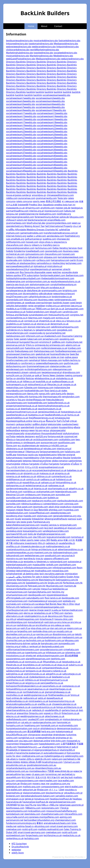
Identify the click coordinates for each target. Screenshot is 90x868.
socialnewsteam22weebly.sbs (52, 128)
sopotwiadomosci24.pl (18, 269)
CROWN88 (11, 805)
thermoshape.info (52, 397)
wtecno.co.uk (13, 716)
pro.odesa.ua (58, 625)
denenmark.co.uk (59, 324)
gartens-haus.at (70, 710)
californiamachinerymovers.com (23, 649)
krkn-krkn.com (58, 741)
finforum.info (13, 607)
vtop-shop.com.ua (40, 628)
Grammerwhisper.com (38, 366)
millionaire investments (25, 543)
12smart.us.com (72, 762)
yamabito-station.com (67, 796)
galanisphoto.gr (14, 793)
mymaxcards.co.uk (16, 668)
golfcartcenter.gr (33, 239)
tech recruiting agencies (52, 574)
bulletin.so (53, 498)
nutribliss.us (29, 492)
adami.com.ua (73, 345)
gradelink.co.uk (14, 324)
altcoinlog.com (42, 826)
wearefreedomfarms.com (19, 537)
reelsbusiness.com (16, 336)
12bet (61, 790)
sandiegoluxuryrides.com (56, 531)
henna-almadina (54, 458)
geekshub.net (43, 354)
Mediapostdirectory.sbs (66, 44)
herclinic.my (58, 592)
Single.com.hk (55, 583)
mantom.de (70, 586)
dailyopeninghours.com (65, 552)
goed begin (76, 303)
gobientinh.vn (13, 722)
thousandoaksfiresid (52, 433)
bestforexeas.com (15, 808)
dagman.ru (29, 330)
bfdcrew (62, 455)
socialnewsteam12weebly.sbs (52, 113)
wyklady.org (69, 601)
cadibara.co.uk (48, 479)
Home (31, 26)
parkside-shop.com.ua (44, 631)
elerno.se (28, 613)
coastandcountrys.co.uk (18, 549)
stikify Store (18, 853)
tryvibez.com (74, 348)
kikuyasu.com (77, 217)
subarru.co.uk (76, 665)
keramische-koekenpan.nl (29, 753)
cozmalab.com (14, 604)
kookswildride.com (34, 391)
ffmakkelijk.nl (13, 750)
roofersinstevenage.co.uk (54, 348)
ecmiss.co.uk (63, 318)
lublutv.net (70, 211)
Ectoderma (19, 251)
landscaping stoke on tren (51, 357)
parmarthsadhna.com (17, 211)
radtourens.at (30, 698)
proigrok (71, 455)
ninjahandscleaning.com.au (20, 768)
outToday (11, 436)
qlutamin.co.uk (31, 473)
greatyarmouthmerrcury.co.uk (22, 412)
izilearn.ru (37, 245)
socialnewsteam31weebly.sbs (21, 144)
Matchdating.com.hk (27, 580)
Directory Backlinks (16, 62)
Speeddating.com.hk (36, 583)
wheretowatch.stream (17, 372)
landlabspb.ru (13, 363)
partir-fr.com (77, 260)
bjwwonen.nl (27, 750)
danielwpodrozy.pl (33, 449)
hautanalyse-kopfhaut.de (35, 802)
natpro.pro (57, 759)
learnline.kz (29, 559)
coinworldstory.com (53, 504)
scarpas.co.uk (13, 409)
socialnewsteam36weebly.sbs (52, 150)
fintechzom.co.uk (70, 713)
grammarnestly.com (46, 198)
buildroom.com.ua (55, 640)
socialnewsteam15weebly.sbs (21, 119)
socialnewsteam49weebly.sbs (21, 171)
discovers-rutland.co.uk (54, 671)
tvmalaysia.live (62, 418)
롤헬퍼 (40, 823)
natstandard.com (58, 562)
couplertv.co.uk (14, 482)
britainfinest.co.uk (15, 683)
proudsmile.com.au (16, 765)
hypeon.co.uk (29, 324)
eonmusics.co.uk (34, 662)
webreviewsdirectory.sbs (19, 47)
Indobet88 (23, 205)
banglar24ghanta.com (40, 592)
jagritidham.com (67, 565)
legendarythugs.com (66, 492)
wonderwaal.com (15, 369)
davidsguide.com (37, 595)
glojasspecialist (58, 430)
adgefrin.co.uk (76, 488)
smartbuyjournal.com (17, 610)
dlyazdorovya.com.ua (63, 634)
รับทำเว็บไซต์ (63, 421)
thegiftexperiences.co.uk (41, 418)
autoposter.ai (75, 562)
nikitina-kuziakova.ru (32, 504)
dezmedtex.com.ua (16, 634)
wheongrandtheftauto (56, 519)
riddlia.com (12, 198)
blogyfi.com (56, 312)
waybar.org (38, 501)
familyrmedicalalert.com (53, 275)
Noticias (30, 378)
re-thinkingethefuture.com (38, 369)
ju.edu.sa (56, 610)
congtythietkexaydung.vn (63, 284)
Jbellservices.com (75, 275)
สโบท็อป (44, 464)
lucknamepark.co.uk (16, 384)
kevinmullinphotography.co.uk (54, 406)
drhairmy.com (33, 208)
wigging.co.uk (33, 683)
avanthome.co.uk (15, 680)
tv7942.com (58, 613)
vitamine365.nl (67, 750)
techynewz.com (74, 263)
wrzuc (46, 430)
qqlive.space (71, 357)
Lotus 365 (45, 540)
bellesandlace (13, 430)
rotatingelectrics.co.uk (36, 616)
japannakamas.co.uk (38, 689)
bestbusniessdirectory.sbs (19, 41)
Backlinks (73, 171)
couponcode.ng (37, 333)
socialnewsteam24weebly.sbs (52, 131)
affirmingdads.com (16, 598)
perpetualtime (13, 774)
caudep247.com (36, 719)
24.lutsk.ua (29, 375)
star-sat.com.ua (58, 628)
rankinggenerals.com (65, 300)
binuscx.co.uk (74, 321)
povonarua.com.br (16, 345)
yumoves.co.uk (49, 665)
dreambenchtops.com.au (48, 768)
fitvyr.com (68, 616)
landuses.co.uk (34, 668)
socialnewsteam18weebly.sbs (52, 122)
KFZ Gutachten (19, 844)
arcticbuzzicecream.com (46, 439)
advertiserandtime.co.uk (70, 549)
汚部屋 (51, 771)
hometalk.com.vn (49, 725)
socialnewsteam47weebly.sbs (21, 168)
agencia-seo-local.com (18, 284)
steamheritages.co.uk (60, 689)
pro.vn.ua (11, 625)
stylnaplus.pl (40, 266)
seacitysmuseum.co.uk (50, 409)
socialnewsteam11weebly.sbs (21, 113)
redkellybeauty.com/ (17, 719)
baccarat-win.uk (25, 439)
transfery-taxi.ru (51, 245)
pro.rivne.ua (64, 622)
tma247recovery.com (17, 297)
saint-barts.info (58, 394)
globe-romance (60, 461)
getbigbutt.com (14, 787)
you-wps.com (26, 741)
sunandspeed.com (38, 315)
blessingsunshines (42, 461)
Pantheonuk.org (41, 522)
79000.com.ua (43, 309)
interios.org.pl (37, 211)
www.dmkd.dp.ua (64, 771)
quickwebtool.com (16, 835)
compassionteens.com (27, 780)
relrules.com (50, 449)
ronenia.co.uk (13, 476)
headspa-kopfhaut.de (61, 799)
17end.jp (64, 808)
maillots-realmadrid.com (51, 829)
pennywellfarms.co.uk (52, 683)
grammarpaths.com (52, 290)
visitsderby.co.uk (64, 378)
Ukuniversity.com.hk (17, 586)
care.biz (10, 351)
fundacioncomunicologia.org (21, 823)
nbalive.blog (59, 263)
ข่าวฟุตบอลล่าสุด (70, 201)
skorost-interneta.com (39, 327)
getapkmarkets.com (46, 330)
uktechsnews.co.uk (55, 716)
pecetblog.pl (60, 528)
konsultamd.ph (36, 622)
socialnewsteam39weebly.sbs (21, 156)
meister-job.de (63, 208)
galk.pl (38, 375)
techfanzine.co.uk (53, 835)
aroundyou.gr (39, 195)
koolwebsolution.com (17, 513)
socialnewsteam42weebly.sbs (52, 159)
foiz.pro (22, 400)
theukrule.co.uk (14, 665)
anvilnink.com (48, 208)
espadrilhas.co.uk (32, 482)
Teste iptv (62, 198)
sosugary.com (55, 601)
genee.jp (29, 799)
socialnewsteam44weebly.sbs (52, 162)
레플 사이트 (69, 540)
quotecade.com (14, 260)
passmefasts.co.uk (52, 686)
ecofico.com (50, 501)
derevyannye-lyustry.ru (69, 728)
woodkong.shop (14, 516)
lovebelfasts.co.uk (15, 662)
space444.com (13, 777)
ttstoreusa (22, 455)
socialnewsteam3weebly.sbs (21, 101)
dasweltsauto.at (55, 698)
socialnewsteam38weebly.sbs (52, 153)
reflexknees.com (15, 613)
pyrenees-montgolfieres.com (44, 817)
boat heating (30, 357)
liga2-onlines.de (14, 698)
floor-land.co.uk (53, 391)
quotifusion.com (66, 442)
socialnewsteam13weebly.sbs (21, 116)
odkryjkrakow (45, 294)
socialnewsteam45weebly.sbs (21, 165)
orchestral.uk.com (15, 254)
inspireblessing (31, 458)
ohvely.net (31, 656)
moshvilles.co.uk (15, 695)
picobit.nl (11, 753)
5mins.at (75, 695)
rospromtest (12, 744)
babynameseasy (14, 458)
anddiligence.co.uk (16, 479)
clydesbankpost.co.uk (40, 677)
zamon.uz (11, 507)
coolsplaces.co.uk (71, 686)
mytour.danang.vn (72, 719)
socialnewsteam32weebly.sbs (52, 144)
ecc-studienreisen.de (28, 446)
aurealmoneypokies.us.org (20, 552)
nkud (77, 604)
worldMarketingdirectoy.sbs (45, 50)
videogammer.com (62, 369)
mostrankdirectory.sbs (18, 56)
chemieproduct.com (65, 820)
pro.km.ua (11, 631)
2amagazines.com (74, 309)
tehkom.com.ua (28, 637)
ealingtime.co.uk (15, 674)
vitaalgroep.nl (49, 747)
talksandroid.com (15, 555)
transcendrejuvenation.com (20, 248)
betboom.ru (27, 607)
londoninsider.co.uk (62, 297)
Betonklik (43, 510)
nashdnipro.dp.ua (26, 625)
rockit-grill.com (30, 829)
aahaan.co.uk (48, 482)
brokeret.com (13, 796)
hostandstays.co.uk (71, 412)
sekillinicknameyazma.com (65, 327)
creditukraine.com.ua (33, 756)
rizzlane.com (29, 260)
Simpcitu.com (36, 713)
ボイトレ (53, 790)
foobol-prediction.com (38, 312)
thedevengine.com (16, 281)
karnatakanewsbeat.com (71, 257)
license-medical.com (72, 610)
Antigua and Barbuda (17, 315)
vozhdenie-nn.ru (15, 330)
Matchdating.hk (47, 580)
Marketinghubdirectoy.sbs (20, 53)
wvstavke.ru (30, 562)
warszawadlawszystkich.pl (20, 266)
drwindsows (59, 735)
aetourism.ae (13, 784)
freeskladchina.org (27, 747)
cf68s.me (54, 805)
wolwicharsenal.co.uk (36, 485)
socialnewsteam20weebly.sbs (52, 125)
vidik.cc (25, 646)
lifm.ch (42, 543)
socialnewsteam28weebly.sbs (52, 138)
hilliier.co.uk (29, 381)
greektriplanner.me (29, 214)
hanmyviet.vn (64, 722)
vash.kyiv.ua (50, 622)
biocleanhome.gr (55, 793)
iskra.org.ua (39, 421)
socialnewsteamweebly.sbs (56, 95)
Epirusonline (73, 753)
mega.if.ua (46, 589)
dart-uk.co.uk (57, 309)
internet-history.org (16, 236)
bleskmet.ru (43, 562)
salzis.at (42, 698)
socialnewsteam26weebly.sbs (52, 134)
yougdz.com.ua (64, 631)
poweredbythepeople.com (50, 363)
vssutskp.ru (71, 790)
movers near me (41, 784)
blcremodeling (30, 294)
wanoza (25, 430)
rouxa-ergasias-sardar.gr (19, 195)
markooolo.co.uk (15, 321)
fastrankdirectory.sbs (69, 41)
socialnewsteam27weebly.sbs (21, 138)
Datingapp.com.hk (16, 583)
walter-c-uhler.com (37, 236)
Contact (58, 26)
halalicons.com (72, 452)
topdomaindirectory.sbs (41, 44)
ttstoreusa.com (46, 387)
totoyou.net (12, 214)
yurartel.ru (12, 400)
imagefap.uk (13, 263)
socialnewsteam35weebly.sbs (21, 150)
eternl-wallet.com (48, 780)
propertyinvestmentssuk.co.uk (22, 406)
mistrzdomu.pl (55, 266)
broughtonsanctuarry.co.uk (54, 680)
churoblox (40, 427)
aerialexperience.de (16, 290)
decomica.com (55, 616)
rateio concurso (24, 201)
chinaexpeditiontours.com (60, 195)
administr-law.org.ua (71, 306)
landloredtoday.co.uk (17, 701)
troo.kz (40, 559)
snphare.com (13, 233)
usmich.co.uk (33, 479)
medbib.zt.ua (13, 309)
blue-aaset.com (25, 507)
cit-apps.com (38, 774)
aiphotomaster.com (40, 284)
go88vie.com (59, 342)
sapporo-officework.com (56, 559)
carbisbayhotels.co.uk (17, 677)
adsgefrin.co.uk (54, 674)
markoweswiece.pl (38, 601)
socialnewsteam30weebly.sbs (52, 141)
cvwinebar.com (14, 829)
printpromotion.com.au (38, 281)
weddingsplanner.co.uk (36, 695)
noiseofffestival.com (39, 513)
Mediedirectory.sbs (63, 56)
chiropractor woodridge (40, 735)
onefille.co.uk (13, 546)
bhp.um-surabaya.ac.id (53, 287)
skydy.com (11, 747)
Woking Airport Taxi (34, 226)
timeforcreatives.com (17, 360)
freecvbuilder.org (55, 400)
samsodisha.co (44, 263)
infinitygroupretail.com (64, 568)
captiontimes (75, 461)
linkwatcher (38, 519)
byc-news (26, 774)
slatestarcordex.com (60, 366)
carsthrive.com (70, 312)
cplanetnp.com (73, 652)
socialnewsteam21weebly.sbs (21, 128)
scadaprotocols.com (16, 731)
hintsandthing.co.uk (66, 482)
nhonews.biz (63, 239)
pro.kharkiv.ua (43, 625)
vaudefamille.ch (67, 543)
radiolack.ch (52, 543)
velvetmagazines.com (28, 619)
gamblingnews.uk (15, 303)
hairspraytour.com (60, 260)
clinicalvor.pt (12, 342)
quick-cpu (33, 455)
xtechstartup (13, 540)
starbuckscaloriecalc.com (34, 498)
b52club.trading (58, 577)
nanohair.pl (34, 360)
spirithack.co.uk (14, 381)
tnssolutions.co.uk (15, 656)
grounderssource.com (51, 649)
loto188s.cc (43, 805)
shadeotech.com (53, 336)
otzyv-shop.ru (46, 242)
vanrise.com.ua (44, 634)
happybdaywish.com (49, 744)
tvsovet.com (32, 242)
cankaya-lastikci (24, 424)
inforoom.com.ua (35, 336)
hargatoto (34, 464)
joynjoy (10, 339)
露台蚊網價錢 (71, 656)
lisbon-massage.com (51, 360)
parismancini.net (15, 820)
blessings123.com (15, 495)
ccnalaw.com (13, 272)
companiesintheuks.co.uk (55, 668)
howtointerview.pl (15, 452)
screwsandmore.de (45, 738)
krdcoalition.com (37, 811)
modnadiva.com (43, 571)
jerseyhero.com (51, 339)
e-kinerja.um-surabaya (33, 604)
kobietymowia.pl (64, 731)
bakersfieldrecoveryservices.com (23, 525)
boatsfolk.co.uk (43, 381)
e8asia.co (11, 439)
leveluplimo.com (48, 214)
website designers (26, 436)
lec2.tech (49, 528)
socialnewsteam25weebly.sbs (21, 134)
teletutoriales (55, 424)
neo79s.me (31, 805)
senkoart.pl (35, 646)
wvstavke (27, 519)
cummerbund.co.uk (61, 476)
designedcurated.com (53, 646)
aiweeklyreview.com (61, 513)
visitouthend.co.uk (37, 384)
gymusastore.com (35, 254)
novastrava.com (60, 571)
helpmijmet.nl (64, 747)
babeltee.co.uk (75, 470)
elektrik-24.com (43, 759)
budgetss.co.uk (36, 415)
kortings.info (36, 397)
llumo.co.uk (73, 415)
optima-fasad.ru (25, 826)
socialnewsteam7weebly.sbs (21, 107)
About (44, 26)
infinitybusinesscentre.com (38, 568)
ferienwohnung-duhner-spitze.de (52, 217)
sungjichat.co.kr (27, 738)
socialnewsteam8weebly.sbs (50, 107)
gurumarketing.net (56, 333)
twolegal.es (77, 208)
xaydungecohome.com (44, 722)
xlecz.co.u (61, 321)
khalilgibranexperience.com (51, 534)
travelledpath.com (35, 251)
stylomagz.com (45, 516)
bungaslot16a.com (29, 342)
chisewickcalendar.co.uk (33, 546)
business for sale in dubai (36, 577)
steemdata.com (32, 814)
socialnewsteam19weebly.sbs (21, 125)
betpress (27, 461)
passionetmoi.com (16, 659)
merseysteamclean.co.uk (19, 470)
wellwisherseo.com (34, 555)
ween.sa (76, 223)
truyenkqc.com (71, 510)
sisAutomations (71, 433)
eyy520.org (41, 436)
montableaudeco (38, 771)
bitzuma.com (31, 300)
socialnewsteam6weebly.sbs (50, 104)
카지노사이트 (31, 467)
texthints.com (58, 659)
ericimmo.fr (45, 342)
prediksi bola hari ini (65, 205)
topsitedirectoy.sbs (43, 53)
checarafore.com (15, 245)
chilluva (25, 464)
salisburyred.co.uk (16, 671)
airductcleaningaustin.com (50, 656)
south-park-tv (13, 427)
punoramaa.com (27, 198)
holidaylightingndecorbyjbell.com (23, 278)
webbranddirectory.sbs (44, 47)
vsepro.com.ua (74, 628)
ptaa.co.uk (63, 665)
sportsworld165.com (17, 534)
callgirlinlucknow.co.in (40, 297)
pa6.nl (75, 747)
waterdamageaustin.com (19, 565)
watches (57, 272)
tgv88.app (11, 455)
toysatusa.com (42, 799)
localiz (18, 519)
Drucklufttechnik (20, 847)
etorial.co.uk (43, 324)
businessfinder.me (60, 354)
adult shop (54, 507)
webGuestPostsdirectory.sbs (21, 59)
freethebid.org (72, 236)
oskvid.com (35, 372)
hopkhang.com (32, 725)
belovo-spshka (14, 275)
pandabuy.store (14, 531)
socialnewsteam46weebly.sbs (52, 165)
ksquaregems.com (32, 531)
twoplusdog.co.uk (71, 662)
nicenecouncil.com (54, 211)
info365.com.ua (59, 446)
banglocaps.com (49, 643)
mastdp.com (30, 516)
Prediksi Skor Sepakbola (41, 205)
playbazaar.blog (28, 263)
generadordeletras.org (65, 516)
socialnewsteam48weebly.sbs (52, 168)
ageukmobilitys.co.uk (17, 418)
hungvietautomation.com (19, 728)
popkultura (66, 507)
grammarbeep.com (16, 223)
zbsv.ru (28, 245)
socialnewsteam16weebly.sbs (52, 119)
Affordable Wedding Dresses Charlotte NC (37, 230)
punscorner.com (49, 442)
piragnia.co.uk (62, 473)
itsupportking (66, 427)
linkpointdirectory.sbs (67, 47)
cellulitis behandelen (17, 306)
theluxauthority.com (59, 315)
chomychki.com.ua (16, 640)
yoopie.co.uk (70, 384)
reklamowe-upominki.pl (71, 805)
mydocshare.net (74, 342)
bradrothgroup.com (52, 762)
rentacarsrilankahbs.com (19, 589)
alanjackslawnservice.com (62, 802)
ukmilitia (21, 378)
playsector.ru (60, 242)
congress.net (77, 315)
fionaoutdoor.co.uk (16, 312)
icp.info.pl (11, 619)
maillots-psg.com (32, 787)
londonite (76, 458)
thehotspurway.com (44, 351)
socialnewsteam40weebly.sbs (52, 156)
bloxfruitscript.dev (36, 223)
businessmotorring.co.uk (62, 701)
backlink (31, 92)
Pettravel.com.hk (36, 586)
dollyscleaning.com (16, 366)
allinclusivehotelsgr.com (49, 637)
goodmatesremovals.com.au (41, 765)
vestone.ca (45, 446)
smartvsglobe (13, 464)
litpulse (67, 458)
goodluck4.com (53, 555)
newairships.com (15, 387)
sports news (39, 201)
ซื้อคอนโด (51, 421)
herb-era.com (48, 731)
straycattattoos (33, 433)
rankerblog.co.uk (15, 838)
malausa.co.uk (47, 473)
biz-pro (39, 430)
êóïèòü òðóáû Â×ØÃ (31, 762)
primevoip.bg (42, 345)
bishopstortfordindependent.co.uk (24, 686)
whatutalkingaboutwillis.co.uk (22, 704)
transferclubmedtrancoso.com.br (61, 233)
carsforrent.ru (28, 363)
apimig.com (66, 817)
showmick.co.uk (47, 321)
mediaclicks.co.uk (71, 835)
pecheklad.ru (70, 759)
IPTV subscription (31, 275)
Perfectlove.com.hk (73, 583)
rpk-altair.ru (12, 759)
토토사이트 (41, 777)
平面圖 (80, 744)
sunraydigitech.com (33, 528)
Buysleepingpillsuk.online (19, 421)
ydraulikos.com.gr (73, 793)
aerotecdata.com (55, 236)
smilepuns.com (33, 495)
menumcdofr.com (15, 348)
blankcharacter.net (37, 220)
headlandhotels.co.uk (56, 415)
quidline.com (49, 239)
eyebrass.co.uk (28, 476)
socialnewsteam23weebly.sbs (21, 131)
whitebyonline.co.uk (45, 378)
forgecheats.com (34, 835)
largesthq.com (25, 631)
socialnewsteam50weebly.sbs (52, 171)
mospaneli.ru (73, 741)
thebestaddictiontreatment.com (58, 278)
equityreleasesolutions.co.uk (66, 281)
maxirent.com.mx (43, 552)
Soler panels (20, 339)
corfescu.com (43, 260)
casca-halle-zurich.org (17, 817)
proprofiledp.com (56, 220)
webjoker (16, 850)
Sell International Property (59, 226)
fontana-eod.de (56, 436)
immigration (71, 574)
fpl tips (21, 805)
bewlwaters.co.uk (61, 677)
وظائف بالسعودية (14, 577)
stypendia (77, 507)
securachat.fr (68, 555)
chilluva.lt (11, 220)
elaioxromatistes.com (34, 793)
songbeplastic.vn (53, 719)
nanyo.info (44, 394)
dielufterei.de (34, 290)
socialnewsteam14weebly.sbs (52, 116)
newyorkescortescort (64, 294)
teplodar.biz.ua (60, 589)
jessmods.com (41, 507)
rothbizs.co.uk (32, 680)
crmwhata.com (71, 649)
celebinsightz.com (74, 756)
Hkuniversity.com (55, 586)
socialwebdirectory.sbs (65, 53)
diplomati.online (42, 741)
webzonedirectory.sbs (72, 59)
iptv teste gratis (24, 522)
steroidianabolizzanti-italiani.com (38, 796)
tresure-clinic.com (64, 619)
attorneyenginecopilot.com (20, 217)
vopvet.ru (49, 713)
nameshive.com (14, 294)
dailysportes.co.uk (15, 485)
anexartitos (23, 713)
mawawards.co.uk (15, 208)
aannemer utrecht (61, 269)
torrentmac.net (53, 774)
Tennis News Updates (53, 375)
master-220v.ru (27, 759)
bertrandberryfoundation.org (39, 820)
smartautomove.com (17, 592)
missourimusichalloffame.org (61, 811)
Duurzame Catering (72, 336)
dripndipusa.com (71, 372)
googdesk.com (65, 330)
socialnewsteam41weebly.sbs (21, 159)
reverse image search (40, 610)
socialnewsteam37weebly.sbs (21, 153)
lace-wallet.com (66, 780)
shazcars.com (74, 528)
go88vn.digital (40, 424)
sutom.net (22, 220)
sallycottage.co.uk (72, 674)
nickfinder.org (64, 214)
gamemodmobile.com (32, 233)
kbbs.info (24, 397)
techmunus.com (44, 248)
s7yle (42, 458)
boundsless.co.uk (32, 665)
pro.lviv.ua (76, 622)
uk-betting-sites (31, 574)
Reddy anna (57, 540)
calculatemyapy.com (17, 403)
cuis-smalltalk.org (15, 239)
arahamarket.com (45, 492)
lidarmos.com (35, 318)
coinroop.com (71, 504)
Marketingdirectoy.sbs (41, 56)
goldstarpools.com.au (17, 771)
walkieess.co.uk (14, 692)
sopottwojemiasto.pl (41, 269)
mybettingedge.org (54, 756)
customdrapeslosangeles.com (49, 607)
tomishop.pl (77, 537)
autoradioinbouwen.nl (55, 753)
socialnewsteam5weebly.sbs (21, 104)
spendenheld (27, 427)
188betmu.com (33, 808)
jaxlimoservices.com (16, 327)
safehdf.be (64, 230)
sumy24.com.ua (14, 375)
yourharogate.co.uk (58, 488)
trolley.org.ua (53, 306)
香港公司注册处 (54, 201)
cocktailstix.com (67, 439)
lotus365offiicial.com (17, 735)
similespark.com (32, 442)
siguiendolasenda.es (57, 595)
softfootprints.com (16, 242)
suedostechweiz (70, 424)
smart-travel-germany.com (64, 826)
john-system (52, 427)
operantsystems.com (17, 811)
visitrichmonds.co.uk (34, 674)
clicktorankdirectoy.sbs (18, 50)
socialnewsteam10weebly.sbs (51, 110)
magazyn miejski (15, 510)
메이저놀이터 (28, 777)
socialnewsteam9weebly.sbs (21, 110)
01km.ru (30, 345)
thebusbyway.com (24, 351)
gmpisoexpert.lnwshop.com (20, 354)
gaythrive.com (71, 363)
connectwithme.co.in (17, 318)
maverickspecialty (15, 433)
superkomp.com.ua (35, 652)
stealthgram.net (14, 528)
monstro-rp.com (14, 559)
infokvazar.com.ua (55, 652)
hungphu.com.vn (15, 725)
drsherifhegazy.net (36, 400)
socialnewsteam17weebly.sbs (21, 122)
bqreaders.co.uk (14, 473)
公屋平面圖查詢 (68, 744)
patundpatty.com (15, 391)
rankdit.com (52, 565)
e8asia (77, 427)
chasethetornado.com (52, 814)
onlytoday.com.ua (15, 652)
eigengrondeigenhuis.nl (47, 750)
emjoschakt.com (68, 525)
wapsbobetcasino (48, 455)
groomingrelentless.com (59, 223)
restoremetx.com (50, 808)
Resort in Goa (31, 510)
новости (78, 771)
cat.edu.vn (26, 722)
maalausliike (39, 565)
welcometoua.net (25, 571)
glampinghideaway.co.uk (58, 692)
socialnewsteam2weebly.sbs (50, 98)
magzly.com (49, 318)
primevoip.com (57, 345)
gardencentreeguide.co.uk (20, 488)
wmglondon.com (71, 397)
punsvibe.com (63, 495)
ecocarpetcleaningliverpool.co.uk (49, 470)
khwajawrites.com (29, 744)
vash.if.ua (25, 628)
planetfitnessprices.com (38, 659)
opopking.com (67, 339)
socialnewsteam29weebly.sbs (21, 141)
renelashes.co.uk (42, 613)
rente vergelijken (37, 306)
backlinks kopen (61, 303)
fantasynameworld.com (52, 452)
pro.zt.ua (31, 634)
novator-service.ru (50, 525)
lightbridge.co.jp (15, 562)
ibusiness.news (71, 251)
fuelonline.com (33, 348)
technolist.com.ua (35, 640)
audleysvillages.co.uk (63, 381)
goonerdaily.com (54, 251)
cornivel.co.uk (31, 321)
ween (32, 430)
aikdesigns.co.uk (15, 449)
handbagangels (14, 461)
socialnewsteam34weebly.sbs (52, 147)
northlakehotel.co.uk (33, 692)
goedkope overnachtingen (39, 303)
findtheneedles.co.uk (59, 695)
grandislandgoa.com (17, 622)
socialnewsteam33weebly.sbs (21, 147)
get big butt (67, 777)
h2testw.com (31, 387)
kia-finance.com (14, 492)
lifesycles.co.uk (55, 384)
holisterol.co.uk (64, 479)
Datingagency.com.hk (67, 580)
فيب (39, 747)
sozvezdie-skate (70, 272)
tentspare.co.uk (34, 671)
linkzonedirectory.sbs (17, 44)
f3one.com (12, 446)
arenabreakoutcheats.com (57, 823)
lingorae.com (48, 495)
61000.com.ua (27, 309)
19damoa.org (32, 452)
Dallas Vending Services (65, 248)
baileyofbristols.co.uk (59, 403)
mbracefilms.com (73, 814)
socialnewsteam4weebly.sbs (50, 101)
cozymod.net (71, 436)
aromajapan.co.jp (15, 799)
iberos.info (33, 394)
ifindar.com (26, 784)
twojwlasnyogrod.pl (52, 372)
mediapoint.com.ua (72, 637)
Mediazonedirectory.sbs (48, 59)
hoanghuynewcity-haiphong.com (23, 287)
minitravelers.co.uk (38, 701)
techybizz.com (31, 838)
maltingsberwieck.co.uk (58, 546)
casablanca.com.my (60, 784)
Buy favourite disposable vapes (36, 272)
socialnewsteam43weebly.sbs (21, 162)
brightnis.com (70, 290)
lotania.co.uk (41, 488)
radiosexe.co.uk (56, 485)
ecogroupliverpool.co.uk (51, 467)
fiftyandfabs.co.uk (52, 662)
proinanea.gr (62, 738)
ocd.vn (36, 728)
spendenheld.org (15, 226)
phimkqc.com (56, 510)
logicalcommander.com (59, 537)
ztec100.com (39, 537)
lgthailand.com (36, 257)
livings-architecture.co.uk (44, 549)
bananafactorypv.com (17, 333)
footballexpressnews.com (68, 351)
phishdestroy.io (48, 728)
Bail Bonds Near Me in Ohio (60, 604)
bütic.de (32, 534)
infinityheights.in (15, 568)
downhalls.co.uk (29, 409)
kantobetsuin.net (15, 814)
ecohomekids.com (69, 725)
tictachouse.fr (47, 619)
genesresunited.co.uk (49, 412)
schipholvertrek (14, 574)
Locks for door (14, 756)
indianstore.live (62, 387)
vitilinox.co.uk (44, 476)
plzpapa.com (51, 257)
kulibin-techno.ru (71, 360)
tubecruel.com (35, 339)
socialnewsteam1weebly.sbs (21, 98)
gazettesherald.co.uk (17, 415)
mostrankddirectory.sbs (46, 41)
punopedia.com (67, 643)
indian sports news (29, 540)
